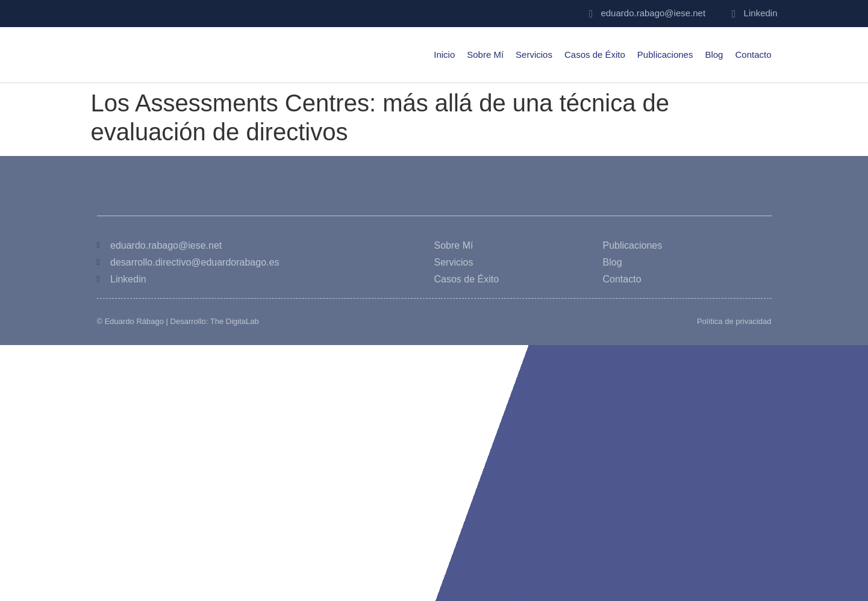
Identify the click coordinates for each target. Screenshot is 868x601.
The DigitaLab (235, 321)
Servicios (534, 54)
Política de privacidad (734, 321)
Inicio (444, 54)
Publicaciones (665, 54)
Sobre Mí (485, 54)
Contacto (753, 54)
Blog (714, 54)
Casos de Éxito (595, 54)
